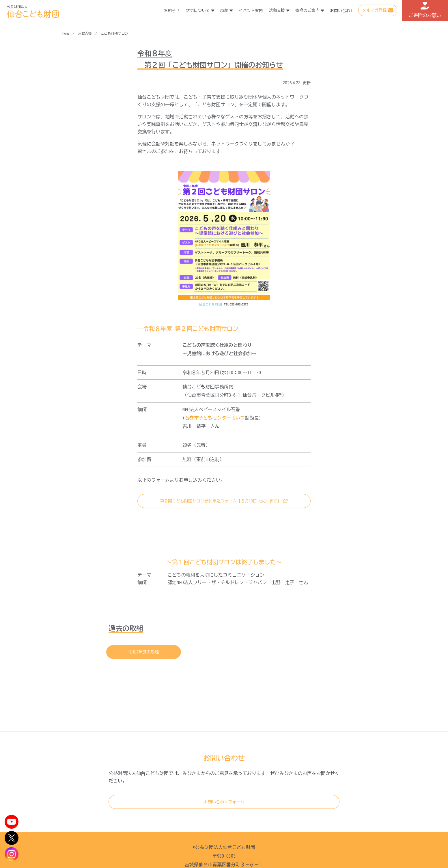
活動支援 (85, 33)
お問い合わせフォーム (224, 802)
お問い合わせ (342, 11)
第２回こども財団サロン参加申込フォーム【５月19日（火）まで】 (221, 501)
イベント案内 (251, 11)
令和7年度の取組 (144, 652)
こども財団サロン (114, 33)
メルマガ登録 (374, 10)
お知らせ (172, 11)
